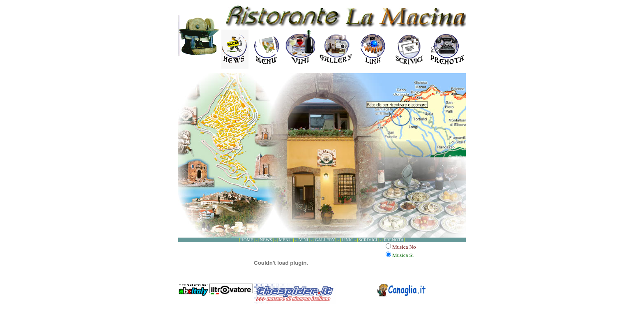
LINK (347, 240)
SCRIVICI (368, 240)
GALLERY (325, 240)
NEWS (266, 240)
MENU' (286, 240)
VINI (304, 240)
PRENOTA (394, 240)
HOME (247, 240)
